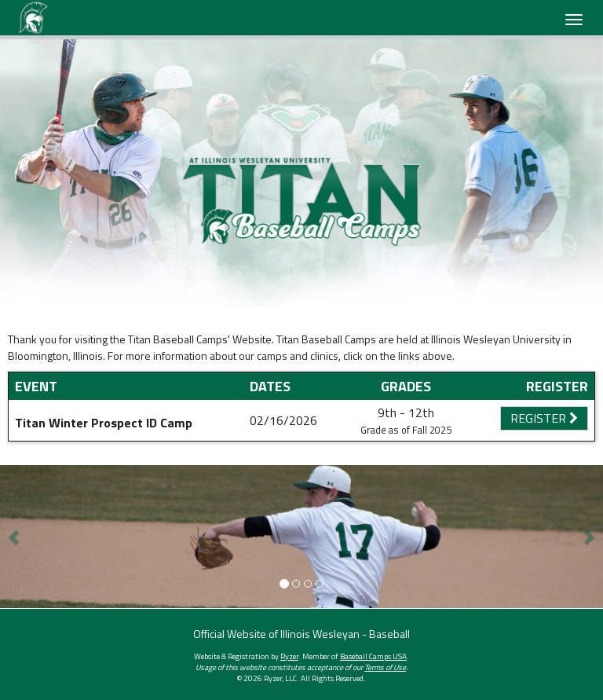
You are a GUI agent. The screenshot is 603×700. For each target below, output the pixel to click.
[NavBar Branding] (33, 18)
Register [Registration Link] (544, 418)
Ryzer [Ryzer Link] (289, 656)
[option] (301, 173)
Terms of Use (385, 667)
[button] (15, 537)
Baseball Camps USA (373, 656)
